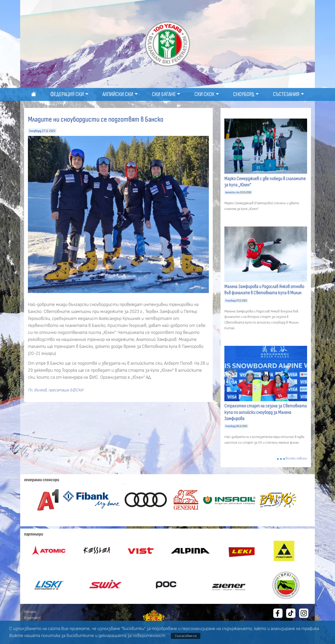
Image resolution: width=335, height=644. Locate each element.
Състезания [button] (286, 94)
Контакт (32, 618)
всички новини (296, 459)
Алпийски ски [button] (118, 94)
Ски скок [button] (204, 94)
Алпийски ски (232, 192)
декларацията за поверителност (132, 636)
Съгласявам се (186, 636)
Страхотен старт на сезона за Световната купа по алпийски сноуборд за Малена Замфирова (266, 412)
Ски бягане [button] (164, 94)
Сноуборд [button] (244, 94)
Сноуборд (35, 131)
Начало (30, 612)
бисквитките (80, 636)
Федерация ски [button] (67, 94)
